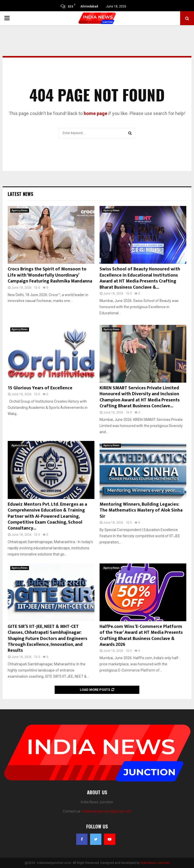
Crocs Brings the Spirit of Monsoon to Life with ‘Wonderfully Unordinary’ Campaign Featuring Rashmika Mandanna (50, 275)
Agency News (20, 210)
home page (95, 113)
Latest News (20, 194)
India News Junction (155, 863)
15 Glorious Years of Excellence (40, 388)
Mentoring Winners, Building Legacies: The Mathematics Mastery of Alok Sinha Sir (141, 510)
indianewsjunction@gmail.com (107, 811)
